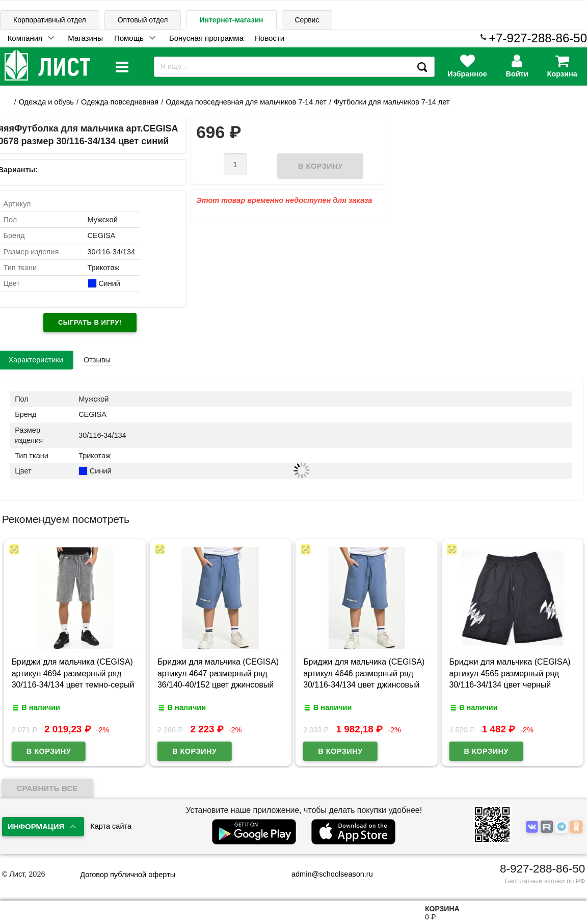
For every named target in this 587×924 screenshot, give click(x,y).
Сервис (307, 20)
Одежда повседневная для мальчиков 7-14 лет (246, 102)
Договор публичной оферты (128, 875)
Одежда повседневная (120, 102)
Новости (270, 38)
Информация (36, 826)
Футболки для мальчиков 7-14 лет (392, 102)
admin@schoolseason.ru (326, 874)
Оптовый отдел (143, 20)
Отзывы (97, 360)
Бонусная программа (206, 38)
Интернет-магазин (231, 20)
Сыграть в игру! (90, 322)
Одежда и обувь (46, 102)
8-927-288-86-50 (542, 869)
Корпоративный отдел (50, 20)
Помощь (129, 38)
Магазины (85, 38)
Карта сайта (111, 826)
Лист (17, 874)
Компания (25, 38)
